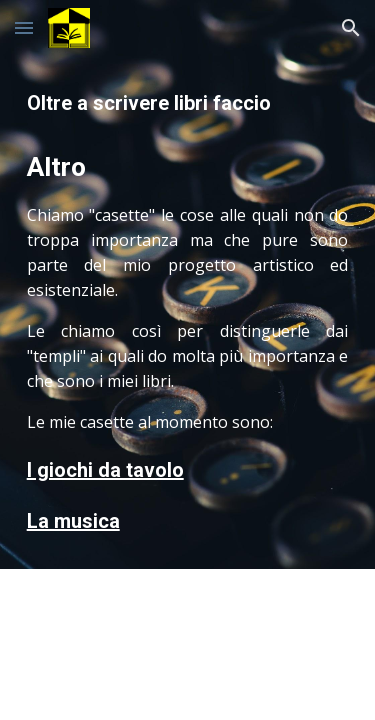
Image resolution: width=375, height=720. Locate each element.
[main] (188, 312)
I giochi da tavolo (105, 470)
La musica (73, 521)
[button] (24, 27)
